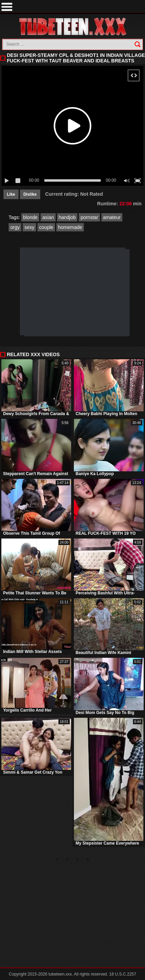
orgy (15, 227)
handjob (67, 217)
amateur (112, 217)
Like (11, 194)
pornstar (89, 217)
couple (46, 227)
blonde (30, 217)
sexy (29, 227)
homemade (70, 227)
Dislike (30, 194)
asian (48, 217)
